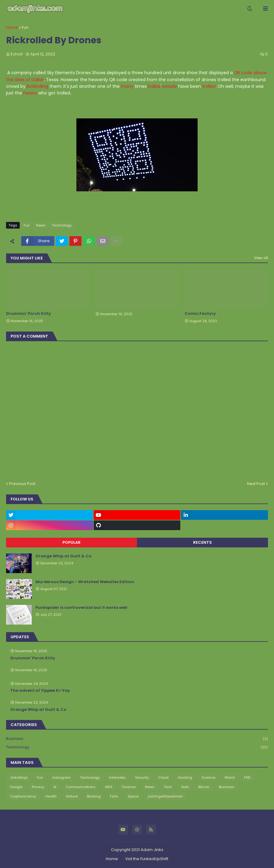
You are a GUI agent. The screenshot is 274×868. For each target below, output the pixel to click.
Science (208, 777)
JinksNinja (19, 777)
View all (261, 258)
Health (51, 796)
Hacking (185, 777)
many (127, 86)
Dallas (154, 86)
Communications (81, 787)
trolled (209, 86)
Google (16, 787)
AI (55, 787)
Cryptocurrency (23, 796)
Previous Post (22, 484)
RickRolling (37, 86)
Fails (114, 796)
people (170, 86)
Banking (94, 796)
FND (247, 777)
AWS (109, 787)
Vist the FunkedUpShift (147, 859)
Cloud (163, 777)
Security (142, 777)
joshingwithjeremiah (165, 796)
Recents (202, 542)
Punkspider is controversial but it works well (81, 608)
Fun (25, 27)
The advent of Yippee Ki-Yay (40, 691)
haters (30, 93)
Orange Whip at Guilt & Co (63, 556)
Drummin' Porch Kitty (28, 314)
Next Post (256, 484)
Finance (129, 787)
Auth (185, 787)
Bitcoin (204, 787)
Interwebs (117, 777)
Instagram (62, 777)
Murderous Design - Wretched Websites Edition (85, 582)
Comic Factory (200, 314)
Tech (168, 787)
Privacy (38, 787)
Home (12, 27)
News (41, 225)
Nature (72, 796)
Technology (62, 225)
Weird (230, 777)
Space (133, 796)
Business (137, 739)
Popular (72, 542)
